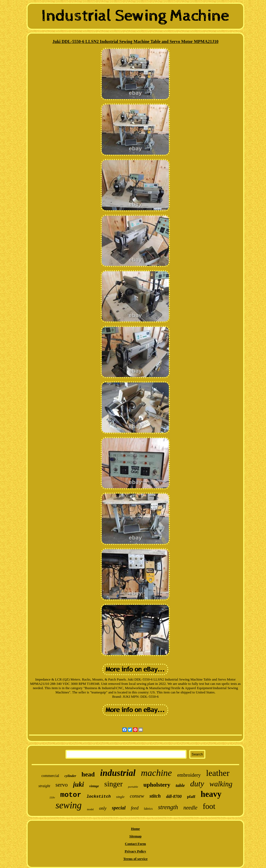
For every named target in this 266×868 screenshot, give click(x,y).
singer (114, 784)
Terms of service (135, 859)
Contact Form (135, 844)
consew (137, 796)
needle (190, 808)
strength (168, 807)
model (90, 809)
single (120, 797)
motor (71, 795)
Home (135, 829)
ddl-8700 (174, 796)
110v (52, 797)
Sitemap (136, 836)
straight (44, 786)
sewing (69, 805)
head (88, 774)
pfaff (191, 797)
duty (197, 784)
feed (135, 808)
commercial (50, 776)
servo (62, 785)
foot (209, 806)
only (103, 808)
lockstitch (99, 797)
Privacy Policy (136, 851)
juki (78, 784)
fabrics (148, 809)
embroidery (189, 775)
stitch (155, 796)
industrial (118, 773)
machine (156, 773)
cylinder (70, 776)
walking (221, 784)
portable (133, 787)
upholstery (157, 785)
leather (218, 773)
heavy (211, 794)
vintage (94, 786)
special (119, 808)
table (180, 785)
